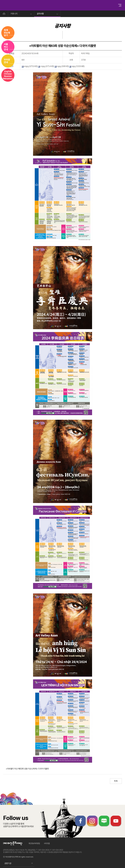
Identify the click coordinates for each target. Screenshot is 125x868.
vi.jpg (72, 66)
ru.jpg (58, 66)
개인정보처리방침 (34, 843)
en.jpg (25, 66)
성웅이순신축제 (58, 5)
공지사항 (40, 14)
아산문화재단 (14, 843)
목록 (116, 781)
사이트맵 (47, 843)
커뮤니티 (14, 14)
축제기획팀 (85, 53)
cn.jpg (41, 66)
